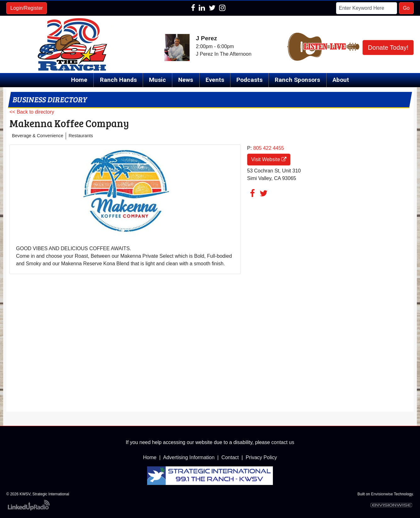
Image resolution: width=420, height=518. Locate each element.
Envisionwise (382, 494)
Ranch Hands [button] (118, 80)
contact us (283, 442)
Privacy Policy (261, 457)
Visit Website (269, 159)
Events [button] (215, 80)
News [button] (186, 80)
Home (79, 80)
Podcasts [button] (249, 80)
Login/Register (27, 8)
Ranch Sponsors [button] (297, 80)
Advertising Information (189, 457)
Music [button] (157, 80)
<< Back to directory (32, 112)
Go (406, 8)
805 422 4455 (269, 148)
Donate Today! (388, 48)
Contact (230, 457)
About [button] (341, 80)
